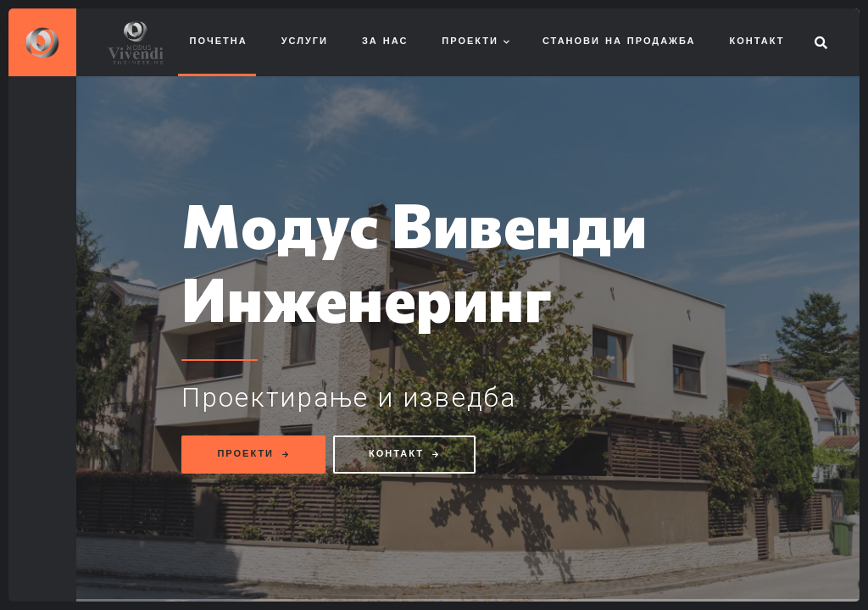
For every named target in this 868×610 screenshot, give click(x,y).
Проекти (470, 42)
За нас (385, 42)
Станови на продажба (619, 42)
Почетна (219, 42)
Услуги (305, 42)
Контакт (757, 42)
